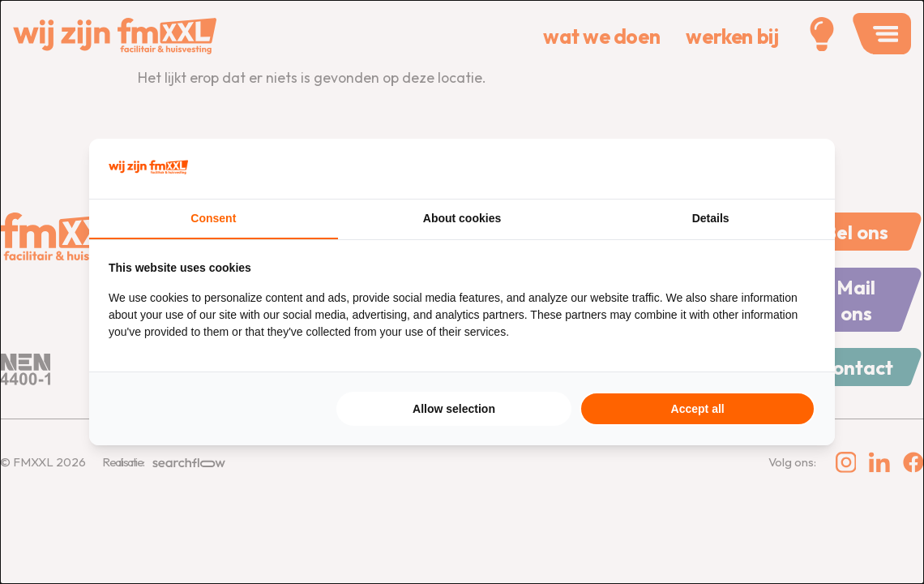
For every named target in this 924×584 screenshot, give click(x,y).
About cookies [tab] (462, 218)
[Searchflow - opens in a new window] (795, 168)
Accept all (698, 410)
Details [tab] (711, 218)
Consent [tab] (213, 218)
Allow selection (454, 410)
